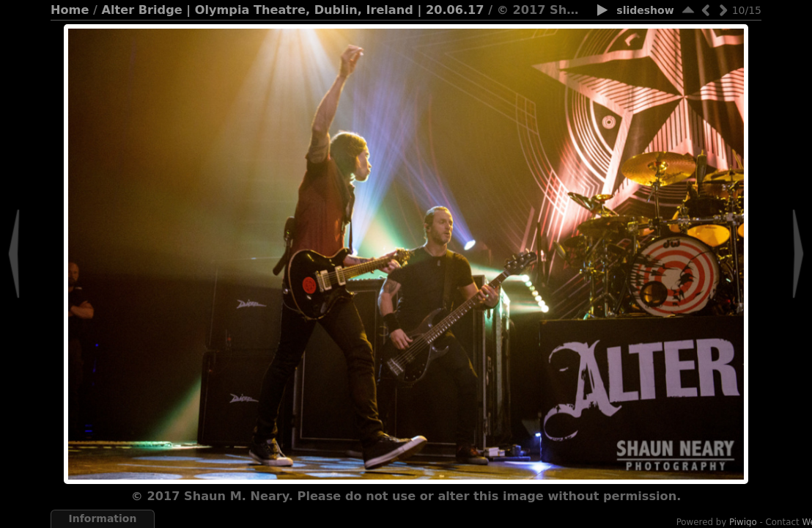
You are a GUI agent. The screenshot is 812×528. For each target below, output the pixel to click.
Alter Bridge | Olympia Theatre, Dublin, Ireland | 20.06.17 (293, 10)
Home (70, 10)
